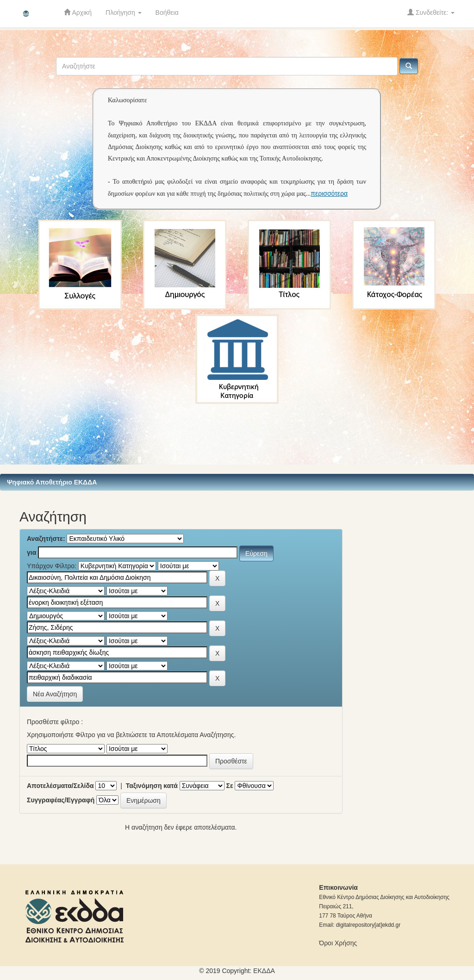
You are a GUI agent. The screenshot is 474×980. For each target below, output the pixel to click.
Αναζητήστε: (46, 539)
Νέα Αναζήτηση (55, 694)
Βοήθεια (167, 12)
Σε (230, 786)
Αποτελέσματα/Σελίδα (60, 786)
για (31, 552)
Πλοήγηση (124, 12)
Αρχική (78, 12)
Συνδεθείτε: (431, 12)
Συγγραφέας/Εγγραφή (61, 800)
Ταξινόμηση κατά (152, 786)
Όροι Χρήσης (338, 943)
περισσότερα (329, 193)
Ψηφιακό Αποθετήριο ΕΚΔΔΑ (52, 482)
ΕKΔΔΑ (264, 971)
